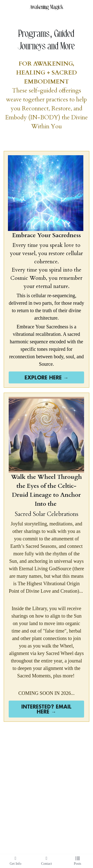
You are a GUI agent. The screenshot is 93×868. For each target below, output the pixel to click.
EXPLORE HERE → (46, 377)
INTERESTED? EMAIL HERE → (46, 709)
